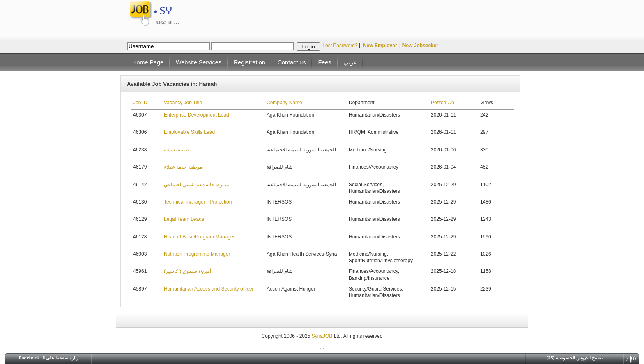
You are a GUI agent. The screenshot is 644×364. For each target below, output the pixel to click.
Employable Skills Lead (189, 132)
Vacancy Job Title (183, 103)
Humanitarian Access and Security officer (209, 289)
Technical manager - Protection (198, 202)
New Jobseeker (420, 46)
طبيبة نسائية (177, 150)
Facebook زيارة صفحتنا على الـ (49, 358)
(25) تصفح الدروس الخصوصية (575, 358)
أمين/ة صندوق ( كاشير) (187, 271)
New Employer (380, 46)
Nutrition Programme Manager (197, 254)
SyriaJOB (323, 336)
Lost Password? (340, 46)
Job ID (140, 103)
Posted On (443, 103)
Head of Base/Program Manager (199, 237)
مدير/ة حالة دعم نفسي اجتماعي (196, 185)
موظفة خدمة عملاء (183, 167)
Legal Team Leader (185, 219)
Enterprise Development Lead (197, 115)
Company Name (284, 103)
